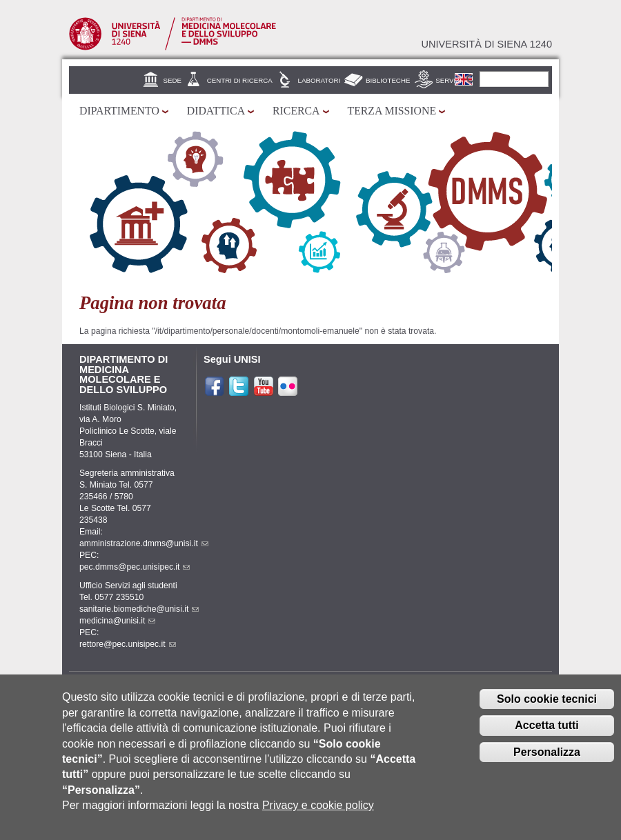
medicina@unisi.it (117, 621)
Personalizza (547, 758)
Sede (172, 80)
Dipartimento (119, 111)
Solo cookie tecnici (547, 705)
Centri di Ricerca (240, 80)
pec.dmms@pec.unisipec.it (135, 567)
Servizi (448, 80)
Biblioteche (388, 80)
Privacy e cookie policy (318, 811)
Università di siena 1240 (486, 44)
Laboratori (319, 80)
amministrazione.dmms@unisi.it (144, 543)
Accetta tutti (546, 731)
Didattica (216, 111)
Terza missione (392, 111)
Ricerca (296, 111)
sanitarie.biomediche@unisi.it (139, 609)
